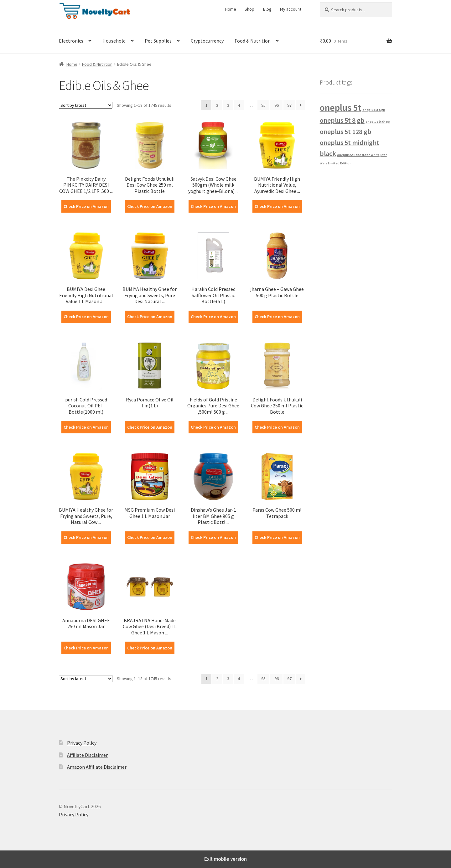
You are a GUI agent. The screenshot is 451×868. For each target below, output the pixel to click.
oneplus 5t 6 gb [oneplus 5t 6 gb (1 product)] (374, 110)
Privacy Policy (82, 743)
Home (231, 9)
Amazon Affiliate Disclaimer (97, 767)
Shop (249, 9)
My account (291, 9)
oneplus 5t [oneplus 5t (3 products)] (341, 108)
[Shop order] (86, 105)
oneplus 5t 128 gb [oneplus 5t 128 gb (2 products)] (346, 132)
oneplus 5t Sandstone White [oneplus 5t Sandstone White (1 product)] (358, 155)
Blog (267, 9)
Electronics (71, 41)
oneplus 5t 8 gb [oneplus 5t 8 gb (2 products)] (342, 120)
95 (263, 105)
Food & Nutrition (253, 41)
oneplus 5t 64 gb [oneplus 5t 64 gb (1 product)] (378, 122)
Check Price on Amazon (86, 206)
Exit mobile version (225, 859)
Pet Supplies (158, 41)
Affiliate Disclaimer (87, 755)
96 (277, 105)
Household (114, 41)
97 (289, 105)
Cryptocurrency (207, 41)
